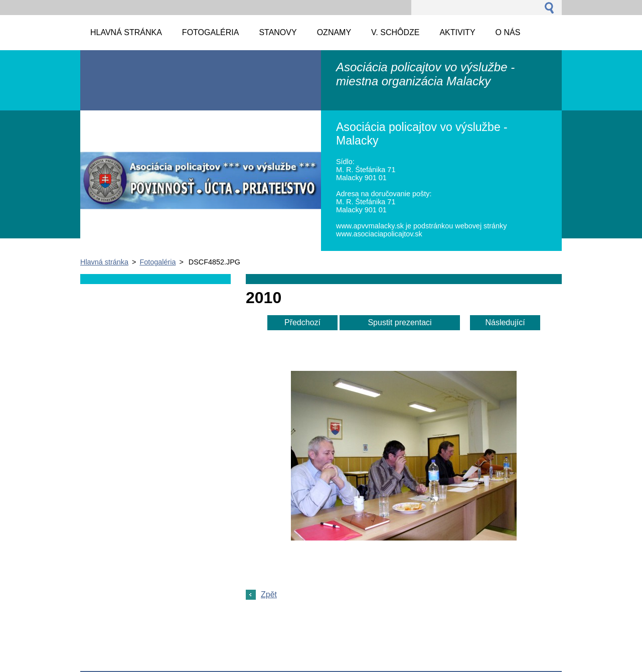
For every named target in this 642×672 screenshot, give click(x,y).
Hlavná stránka (104, 262)
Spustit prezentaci (399, 322)
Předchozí (302, 322)
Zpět (269, 594)
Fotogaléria (157, 262)
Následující (505, 322)
